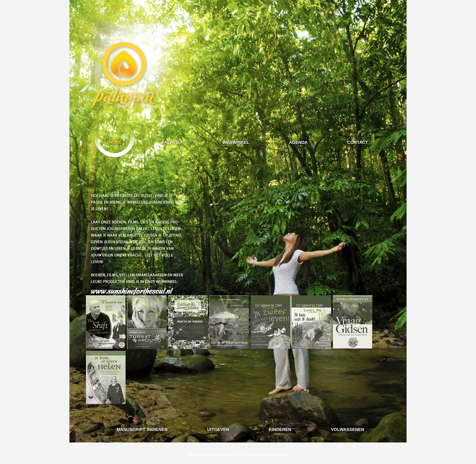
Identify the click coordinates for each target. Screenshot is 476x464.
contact (358, 142)
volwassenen (347, 429)
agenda (298, 142)
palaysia (172, 142)
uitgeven (218, 429)
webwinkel (236, 142)
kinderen (280, 429)
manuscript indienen (142, 429)
